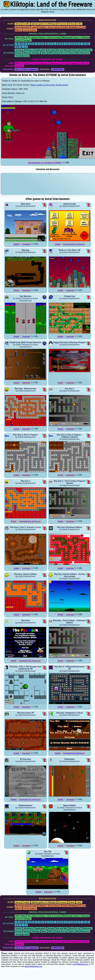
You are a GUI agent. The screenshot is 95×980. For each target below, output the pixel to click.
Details (16, 244)
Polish (63, 63)
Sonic (18, 69)
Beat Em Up (75, 50)
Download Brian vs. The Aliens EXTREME (44, 163)
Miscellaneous (83, 53)
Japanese (54, 63)
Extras (71, 24)
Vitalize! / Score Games (50, 27)
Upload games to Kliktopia (44, 24)
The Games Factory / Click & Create (44, 37)
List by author (30, 30)
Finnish (26, 63)
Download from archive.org (74, 244)
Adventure (28, 50)
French (35, 63)
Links (79, 24)
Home (18, 24)
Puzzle (18, 53)
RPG (51, 53)
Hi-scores (62, 24)
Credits (26, 24)
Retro (44, 53)
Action (18, 50)
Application (40, 50)
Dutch (18, 63)
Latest (34, 27)
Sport (72, 53)
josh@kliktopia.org (80, 964)
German (44, 63)
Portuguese (73, 63)
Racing (27, 53)
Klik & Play (20, 37)
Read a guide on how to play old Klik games (49, 85)
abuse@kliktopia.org (33, 966)
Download (26, 244)
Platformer (87, 50)
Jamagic (27, 40)
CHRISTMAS (58, 69)
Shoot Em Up (61, 53)
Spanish (84, 63)
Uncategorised (22, 56)
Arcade (51, 50)
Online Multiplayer (71, 27)
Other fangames (30, 69)
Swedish (19, 66)
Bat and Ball (62, 50)
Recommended (22, 27)
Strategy (36, 53)
